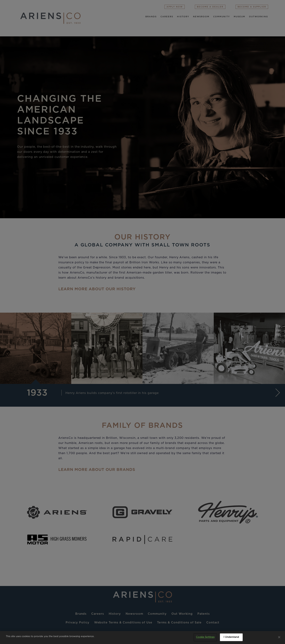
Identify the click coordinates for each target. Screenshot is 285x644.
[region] (142, 638)
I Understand (231, 637)
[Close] (279, 637)
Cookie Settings (205, 637)
